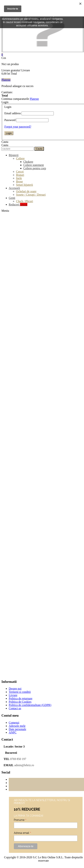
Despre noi (15, 689)
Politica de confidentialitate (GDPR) (30, 705)
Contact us (15, 708)
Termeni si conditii (20, 692)
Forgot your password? (18, 127)
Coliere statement (34, 165)
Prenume (20, 820)
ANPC (13, 732)
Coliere (20, 158)
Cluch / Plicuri (25, 201)
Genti (12, 198)
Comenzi (14, 723)
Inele (19, 178)
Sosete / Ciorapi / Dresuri (31, 195)
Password (10, 120)
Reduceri (18, 204)
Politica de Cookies (20, 702)
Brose (19, 181)
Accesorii (14, 188)
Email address (13, 113)
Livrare (13, 695)
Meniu (5, 211)
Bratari (20, 175)
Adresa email (23, 833)
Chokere (28, 162)
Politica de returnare (21, 698)
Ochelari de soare (26, 191)
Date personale (17, 729)
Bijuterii (14, 155)
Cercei (20, 172)
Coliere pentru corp (35, 168)
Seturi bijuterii (25, 185)
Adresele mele (17, 726)
